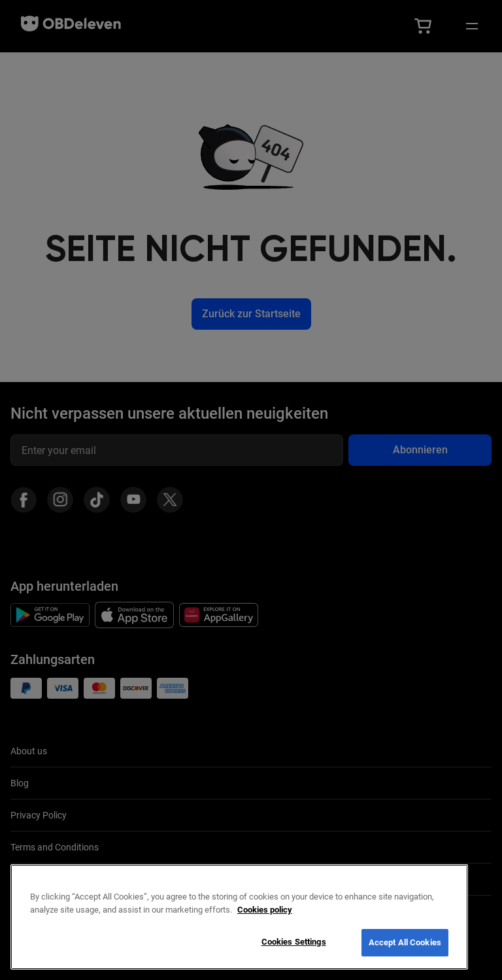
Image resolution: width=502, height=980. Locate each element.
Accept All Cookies (405, 942)
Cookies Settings (294, 942)
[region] (239, 917)
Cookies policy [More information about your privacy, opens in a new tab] (265, 910)
